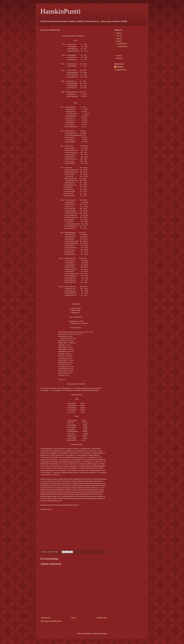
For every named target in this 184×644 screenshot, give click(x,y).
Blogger (104, 634)
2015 (118, 41)
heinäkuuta (122, 44)
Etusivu (74, 618)
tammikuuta (122, 46)
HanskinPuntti (60, 11)
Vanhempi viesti (102, 618)
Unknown (120, 67)
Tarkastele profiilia (120, 70)
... (128, 49)
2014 (118, 56)
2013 (118, 58)
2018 (118, 33)
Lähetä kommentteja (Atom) (53, 621)
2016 (118, 39)
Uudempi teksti (46, 618)
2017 (118, 36)
